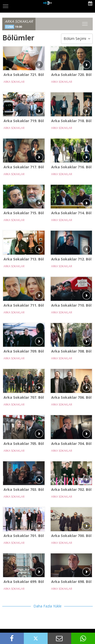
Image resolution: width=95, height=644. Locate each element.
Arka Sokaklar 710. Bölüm (71, 305)
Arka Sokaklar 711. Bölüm (24, 305)
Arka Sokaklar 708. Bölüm (71, 351)
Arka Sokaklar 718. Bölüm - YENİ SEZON (71, 121)
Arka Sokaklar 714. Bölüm (71, 213)
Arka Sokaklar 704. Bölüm (71, 444)
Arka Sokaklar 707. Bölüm (24, 397)
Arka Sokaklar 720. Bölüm (71, 75)
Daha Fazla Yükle (48, 606)
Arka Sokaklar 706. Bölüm (71, 397)
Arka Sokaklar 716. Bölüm (71, 167)
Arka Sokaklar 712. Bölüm (71, 259)
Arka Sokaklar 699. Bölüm (24, 582)
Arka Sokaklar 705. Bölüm (24, 444)
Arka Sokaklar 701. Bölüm (24, 536)
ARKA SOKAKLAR (14, 82)
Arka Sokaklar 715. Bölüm (24, 213)
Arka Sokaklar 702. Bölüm (71, 489)
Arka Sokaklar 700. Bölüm (71, 536)
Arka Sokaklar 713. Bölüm (24, 259)
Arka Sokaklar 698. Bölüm (71, 582)
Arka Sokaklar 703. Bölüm (24, 489)
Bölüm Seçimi (77, 39)
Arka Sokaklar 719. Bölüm (24, 121)
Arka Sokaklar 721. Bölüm (24, 75)
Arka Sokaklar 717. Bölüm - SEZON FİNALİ (24, 167)
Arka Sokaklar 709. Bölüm (24, 351)
